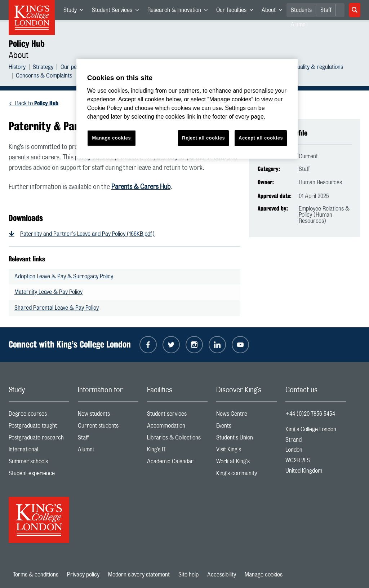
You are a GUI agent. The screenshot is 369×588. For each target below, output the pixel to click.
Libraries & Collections (177, 439)
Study (75, 12)
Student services (177, 415)
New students (108, 415)
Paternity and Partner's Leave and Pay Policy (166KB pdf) (87, 234)
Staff (326, 10)
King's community (246, 475)
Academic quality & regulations (306, 68)
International (39, 451)
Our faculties (237, 12)
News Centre (246, 415)
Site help (188, 575)
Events (246, 427)
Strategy (43, 68)
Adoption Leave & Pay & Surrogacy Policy (64, 277)
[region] (187, 109)
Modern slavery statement (139, 575)
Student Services (117, 12)
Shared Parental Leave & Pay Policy (57, 308)
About (274, 12)
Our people (74, 68)
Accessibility (222, 575)
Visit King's (246, 451)
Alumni (108, 451)
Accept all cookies (261, 138)
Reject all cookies (203, 138)
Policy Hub (27, 44)
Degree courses (39, 415)
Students (301, 10)
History (17, 68)
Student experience (39, 475)
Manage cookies (264, 575)
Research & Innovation (180, 12)
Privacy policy (83, 575)
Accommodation (177, 427)
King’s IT (177, 451)
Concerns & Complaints (44, 77)
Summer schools (39, 463)
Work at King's (246, 463)
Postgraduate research (39, 439)
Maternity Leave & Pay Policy (48, 292)
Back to (37, 103)
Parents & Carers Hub (141, 187)
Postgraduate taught (39, 427)
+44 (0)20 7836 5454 (310, 414)
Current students (108, 427)
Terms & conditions (36, 575)
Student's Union (246, 439)
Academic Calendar (177, 463)
